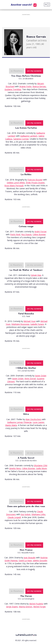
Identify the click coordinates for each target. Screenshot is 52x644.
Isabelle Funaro (37, 324)
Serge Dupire (12, 607)
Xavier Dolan (41, 376)
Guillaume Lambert (29, 136)
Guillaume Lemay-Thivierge (19, 422)
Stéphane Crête (38, 514)
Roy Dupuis (26, 234)
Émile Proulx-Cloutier (35, 183)
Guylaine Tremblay (13, 89)
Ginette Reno (15, 468)
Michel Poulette (36, 604)
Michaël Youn (30, 321)
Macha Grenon (26, 607)
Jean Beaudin (30, 558)
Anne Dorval (30, 379)
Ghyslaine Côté (41, 465)
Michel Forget (39, 607)
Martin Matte (11, 425)
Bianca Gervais (39, 86)
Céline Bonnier (39, 234)
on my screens (34, 71)
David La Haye (25, 560)
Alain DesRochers (33, 419)
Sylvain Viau (36, 275)
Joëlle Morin (42, 468)
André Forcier (41, 232)
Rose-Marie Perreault (14, 186)
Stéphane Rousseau (20, 324)
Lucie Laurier (38, 422)
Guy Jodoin (26, 514)
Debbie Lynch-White (16, 183)
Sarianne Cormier (21, 139)
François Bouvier (35, 180)
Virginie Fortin (25, 86)
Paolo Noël (15, 234)
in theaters (17, 71)
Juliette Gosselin (40, 560)
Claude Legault (14, 517)
